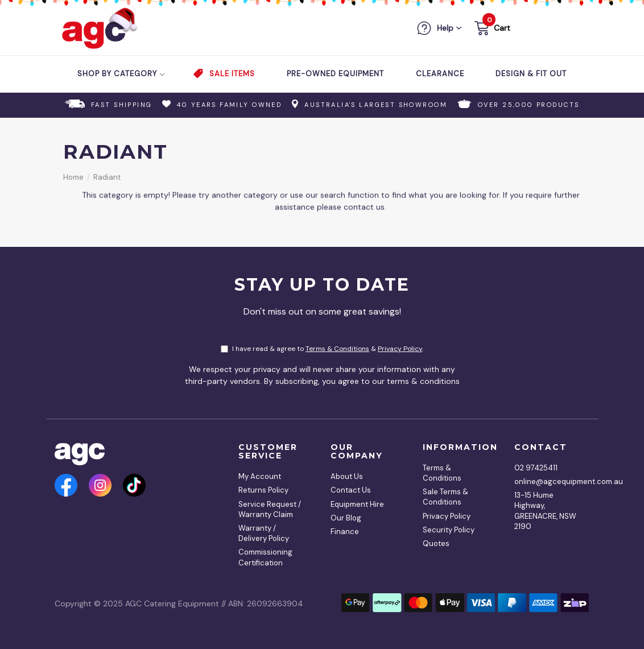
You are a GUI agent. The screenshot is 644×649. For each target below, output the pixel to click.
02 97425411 (536, 468)
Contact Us (351, 490)
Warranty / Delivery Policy (264, 533)
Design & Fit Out (531, 74)
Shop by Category (121, 74)
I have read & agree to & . (322, 349)
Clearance (440, 74)
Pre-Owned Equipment (335, 74)
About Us (347, 476)
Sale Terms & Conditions (445, 497)
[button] (491, 30)
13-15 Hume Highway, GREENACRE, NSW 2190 (545, 511)
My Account (260, 476)
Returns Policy (263, 490)
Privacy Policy (400, 349)
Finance (345, 532)
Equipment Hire (357, 504)
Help (445, 28)
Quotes (436, 543)
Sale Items (232, 74)
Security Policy (449, 530)
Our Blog (346, 518)
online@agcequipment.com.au (548, 481)
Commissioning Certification (265, 557)
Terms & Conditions (337, 349)
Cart (502, 28)
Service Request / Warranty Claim (270, 509)
